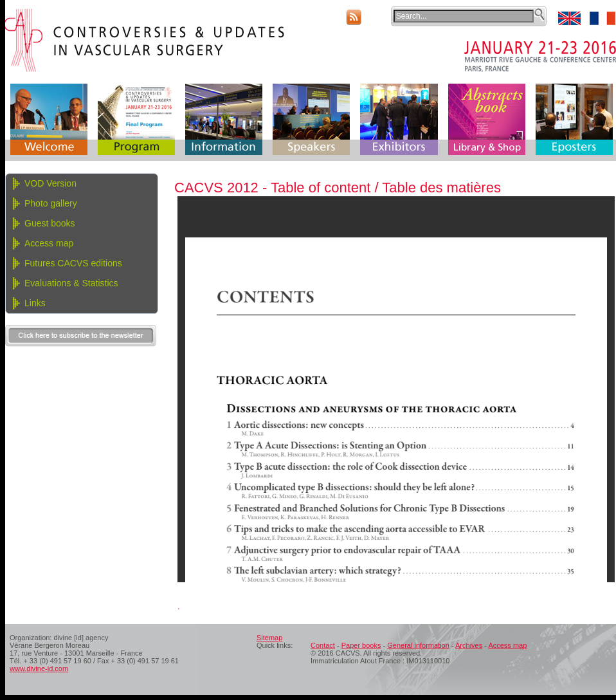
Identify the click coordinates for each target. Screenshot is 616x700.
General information (418, 645)
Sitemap (269, 638)
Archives (469, 645)
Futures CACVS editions (73, 263)
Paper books (361, 645)
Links (35, 303)
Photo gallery (51, 203)
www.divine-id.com (39, 668)
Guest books (50, 223)
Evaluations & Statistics (71, 283)
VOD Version (50, 183)
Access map (49, 243)
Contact (323, 645)
